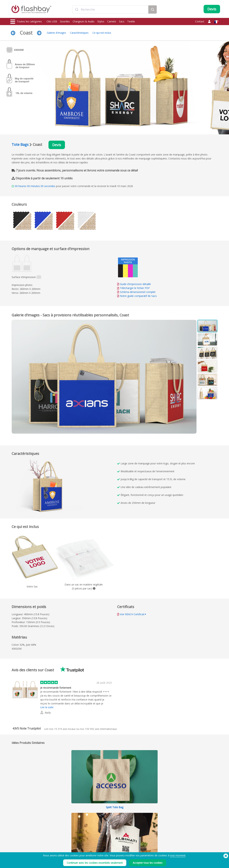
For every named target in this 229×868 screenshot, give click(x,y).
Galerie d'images (56, 33)
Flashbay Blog (188, 840)
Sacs (122, 21)
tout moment (178, 855)
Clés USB (52, 21)
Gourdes (65, 21)
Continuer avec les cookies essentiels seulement (95, 863)
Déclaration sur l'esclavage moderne (156, 848)
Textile (131, 21)
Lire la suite (47, 707)
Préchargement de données (67, 840)
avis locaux (65, 729)
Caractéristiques (79, 33)
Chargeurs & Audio (84, 21)
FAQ (97, 848)
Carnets (112, 21)
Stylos (101, 21)
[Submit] (77, 9)
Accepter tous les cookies (148, 863)
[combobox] (110, 9)
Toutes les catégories (26, 22)
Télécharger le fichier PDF (133, 288)
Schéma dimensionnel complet (138, 292)
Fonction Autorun (62, 848)
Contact (200, 21)
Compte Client (102, 844)
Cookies (142, 844)
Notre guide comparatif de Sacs (138, 296)
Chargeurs (16, 848)
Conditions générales (148, 840)
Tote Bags (20, 144)
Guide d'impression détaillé (135, 284)
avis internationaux (101, 729)
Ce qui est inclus (102, 33)
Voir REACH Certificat (132, 614)
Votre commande (104, 840)
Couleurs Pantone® (63, 844)
